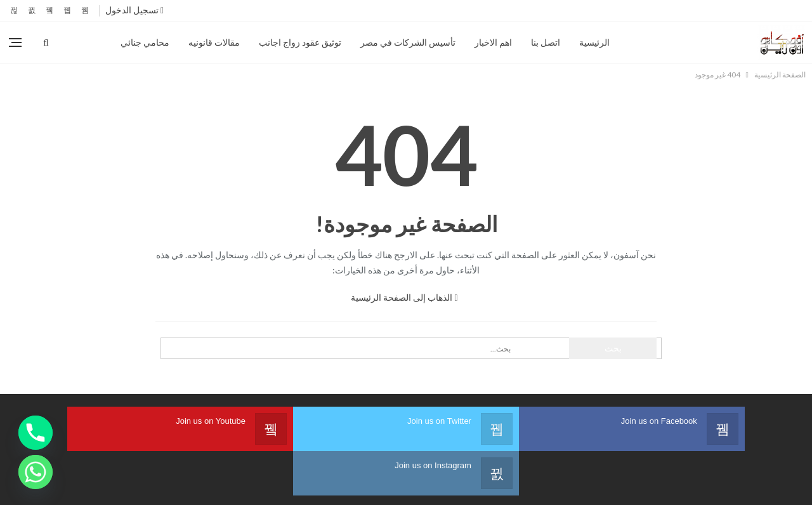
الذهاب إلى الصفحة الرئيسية (404, 297)
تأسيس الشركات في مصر (408, 42)
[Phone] (36, 433)
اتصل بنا (546, 42)
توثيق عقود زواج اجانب (300, 42)
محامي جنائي (145, 42)
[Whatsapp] (36, 472)
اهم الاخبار (493, 42)
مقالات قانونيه (214, 42)
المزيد (90, 42)
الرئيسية (594, 42)
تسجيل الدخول (134, 10)
